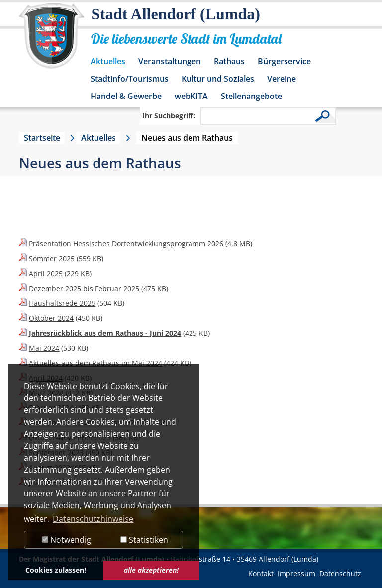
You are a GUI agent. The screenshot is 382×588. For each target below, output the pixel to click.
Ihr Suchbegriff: (169, 116)
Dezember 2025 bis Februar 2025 (84, 288)
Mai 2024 (44, 348)
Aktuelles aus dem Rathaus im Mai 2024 (95, 363)
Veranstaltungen (170, 61)
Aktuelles (108, 61)
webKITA (191, 96)
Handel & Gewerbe (126, 96)
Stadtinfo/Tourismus (130, 79)
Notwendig (66, 540)
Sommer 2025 (52, 258)
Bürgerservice (284, 61)
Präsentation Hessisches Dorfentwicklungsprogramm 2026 (126, 244)
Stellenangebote (251, 96)
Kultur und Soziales (218, 79)
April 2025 (46, 273)
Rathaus (229, 61)
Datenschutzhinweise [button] (93, 519)
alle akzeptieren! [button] (151, 570)
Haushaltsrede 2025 (62, 303)
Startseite (42, 138)
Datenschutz (340, 573)
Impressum (296, 573)
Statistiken (144, 540)
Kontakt (261, 573)
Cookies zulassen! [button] (56, 570)
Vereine (282, 79)
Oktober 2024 (51, 318)
